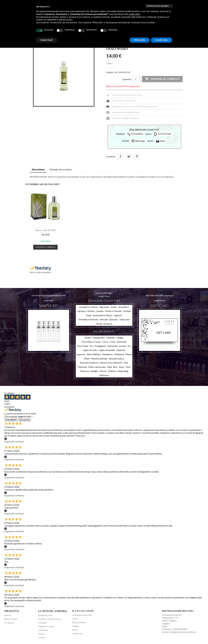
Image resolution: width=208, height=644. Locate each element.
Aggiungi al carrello (162, 79)
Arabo (114, 306)
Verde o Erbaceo (104, 323)
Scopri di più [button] (47, 40)
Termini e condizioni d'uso (50, 618)
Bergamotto (99, 337)
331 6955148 (162, 134)
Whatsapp (138, 141)
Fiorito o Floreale (113, 310)
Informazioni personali (82, 614)
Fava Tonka (83, 345)
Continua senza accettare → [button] (159, 6)
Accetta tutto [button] (161, 40)
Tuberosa (84, 370)
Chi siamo (42, 622)
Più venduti (9, 622)
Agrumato (104, 306)
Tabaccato (124, 319)
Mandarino (107, 354)
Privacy (41, 633)
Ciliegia (120, 337)
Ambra (88, 337)
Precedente (11, 419)
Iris (129, 345)
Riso (115, 366)
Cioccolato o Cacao (91, 341)
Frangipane (100, 345)
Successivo (25, 419)
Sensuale (104, 319)
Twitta (129, 156)
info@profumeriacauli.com (183, 631)
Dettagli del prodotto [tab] (61, 170)
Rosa (121, 366)
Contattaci (43, 629)
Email (160, 141)
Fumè (89, 315)
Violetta (112, 370)
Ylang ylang (123, 370)
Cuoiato (100, 310)
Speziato (114, 319)
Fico (92, 345)
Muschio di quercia (89, 362)
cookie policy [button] (134, 14)
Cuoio (112, 341)
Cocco (105, 341)
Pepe (110, 366)
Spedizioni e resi (45, 615)
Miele (87, 358)
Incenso (123, 345)
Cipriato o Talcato (86, 310)
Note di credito (79, 622)
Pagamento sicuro (46, 626)
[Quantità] (136, 79)
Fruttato (127, 310)
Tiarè (128, 366)
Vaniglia (94, 370)
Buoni (75, 629)
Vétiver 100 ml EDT (45, 230)
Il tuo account (83, 610)
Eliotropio (122, 341)
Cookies (42, 637)
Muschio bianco (116, 358)
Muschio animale (99, 358)
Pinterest (137, 156)
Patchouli (82, 366)
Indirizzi (76, 625)
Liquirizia (121, 349)
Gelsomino (113, 345)
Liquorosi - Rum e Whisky (89, 354)
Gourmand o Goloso (103, 315)
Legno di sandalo (107, 349)
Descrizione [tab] (38, 170)
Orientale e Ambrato (88, 319)
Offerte (8, 615)
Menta (128, 354)
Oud (126, 362)
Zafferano (104, 375)
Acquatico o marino (89, 306)
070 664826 (135, 134)
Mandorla (119, 354)
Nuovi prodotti (11, 618)
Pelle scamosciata (97, 366)
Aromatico (124, 306)
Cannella (110, 337)
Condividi (120, 156)
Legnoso (118, 315)
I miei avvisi (77, 633)
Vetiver (103, 370)
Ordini (75, 618)
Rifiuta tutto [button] (140, 40)
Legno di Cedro (90, 349)
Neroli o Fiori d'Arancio (111, 362)
